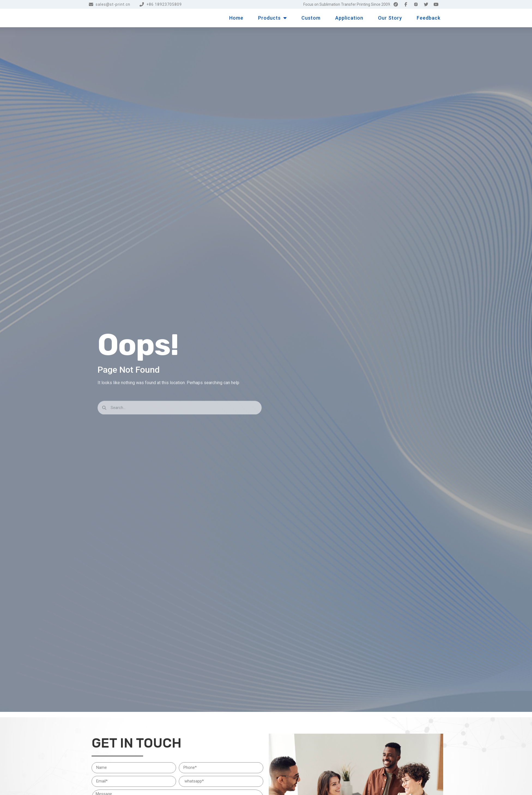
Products (272, 18)
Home (236, 18)
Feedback (429, 18)
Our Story (390, 18)
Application (349, 18)
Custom (311, 18)
